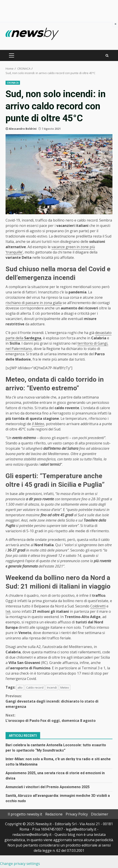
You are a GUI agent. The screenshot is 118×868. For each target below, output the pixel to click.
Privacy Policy (77, 814)
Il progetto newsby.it (25, 814)
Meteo (65, 687)
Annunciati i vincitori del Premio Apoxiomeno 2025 (48, 787)
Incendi (52, 687)
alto (20, 687)
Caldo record (35, 687)
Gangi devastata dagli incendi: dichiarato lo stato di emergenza (59, 701)
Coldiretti (98, 606)
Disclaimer (100, 814)
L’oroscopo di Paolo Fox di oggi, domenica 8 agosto (59, 718)
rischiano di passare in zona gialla (34, 303)
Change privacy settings (20, 864)
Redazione (54, 814)
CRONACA (13, 83)
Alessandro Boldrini (23, 129)
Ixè (8, 611)
